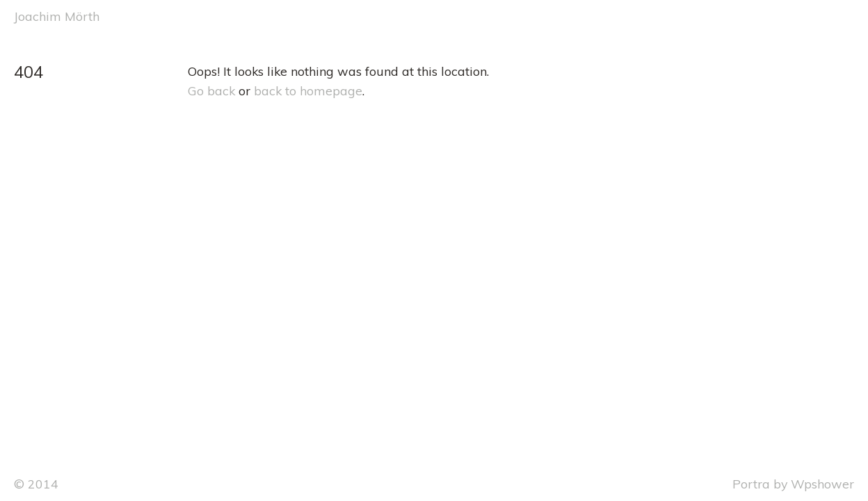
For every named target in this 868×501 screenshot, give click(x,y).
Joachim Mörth (57, 16)
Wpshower (822, 484)
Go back (211, 90)
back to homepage (308, 90)
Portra (751, 484)
